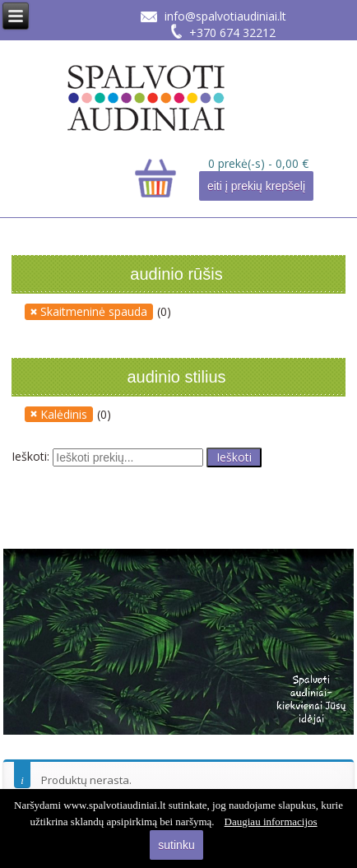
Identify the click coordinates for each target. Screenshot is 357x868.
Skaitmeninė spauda (94, 311)
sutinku (176, 845)
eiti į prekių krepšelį (256, 186)
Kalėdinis (64, 414)
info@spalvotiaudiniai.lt (225, 16)
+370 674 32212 (232, 32)
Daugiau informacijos (271, 822)
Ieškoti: (30, 456)
